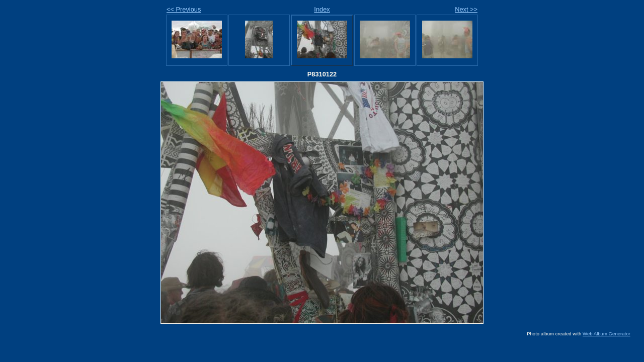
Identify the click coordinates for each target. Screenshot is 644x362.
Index (322, 9)
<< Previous (184, 9)
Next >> (466, 9)
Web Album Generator (607, 334)
